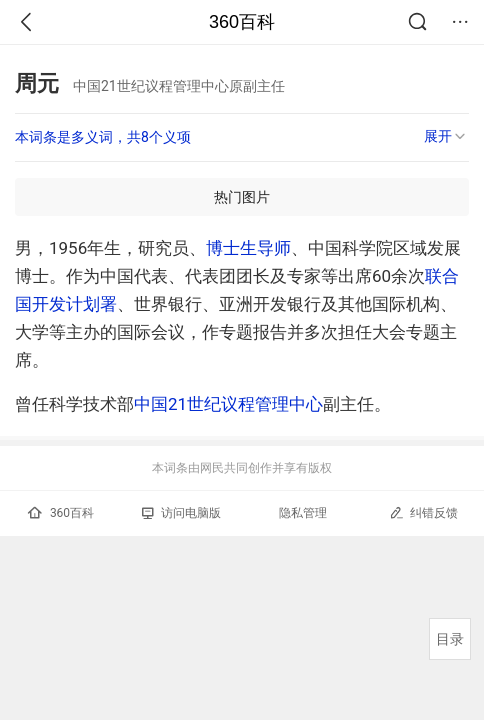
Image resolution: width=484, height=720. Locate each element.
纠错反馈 (423, 512)
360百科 (242, 22)
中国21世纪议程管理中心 (228, 404)
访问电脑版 (181, 513)
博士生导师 (248, 248)
